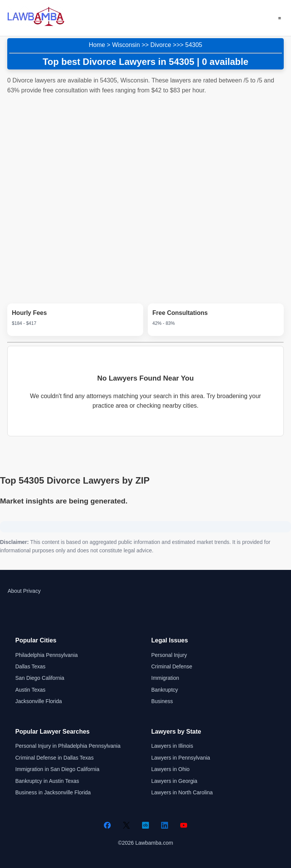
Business (162, 701)
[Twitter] (126, 825)
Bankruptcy (165, 690)
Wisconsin (126, 45)
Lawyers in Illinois (172, 746)
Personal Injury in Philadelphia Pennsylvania (68, 746)
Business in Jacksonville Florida (53, 792)
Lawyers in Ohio (170, 769)
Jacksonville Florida (39, 701)
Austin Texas (30, 690)
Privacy (32, 591)
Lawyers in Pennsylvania (181, 758)
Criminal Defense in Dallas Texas (54, 758)
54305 (194, 45)
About (15, 591)
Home (97, 45)
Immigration (165, 678)
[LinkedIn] (165, 825)
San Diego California (40, 678)
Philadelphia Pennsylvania (46, 655)
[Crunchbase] (145, 825)
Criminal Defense (172, 666)
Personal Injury (169, 655)
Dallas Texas (30, 666)
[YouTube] (184, 825)
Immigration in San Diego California (57, 769)
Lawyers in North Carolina (182, 792)
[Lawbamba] (36, 25)
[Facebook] (107, 825)
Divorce (161, 45)
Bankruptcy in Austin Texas (47, 781)
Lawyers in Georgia (174, 781)
